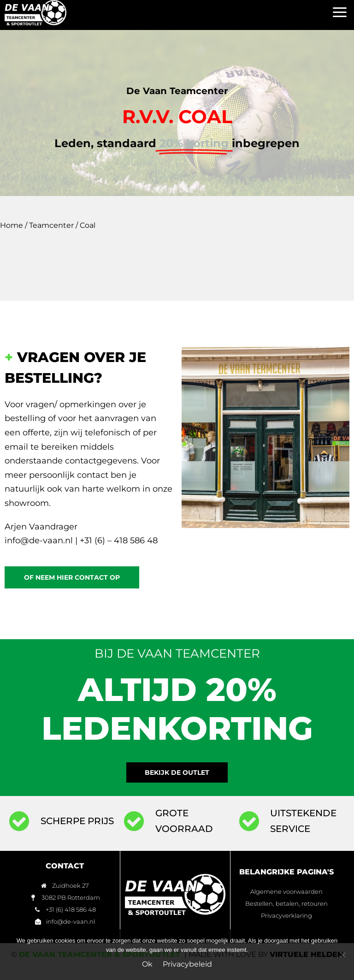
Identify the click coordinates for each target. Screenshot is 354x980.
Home (12, 225)
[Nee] (342, 955)
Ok (147, 964)
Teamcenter (51, 225)
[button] (340, 13)
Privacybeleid (187, 964)
